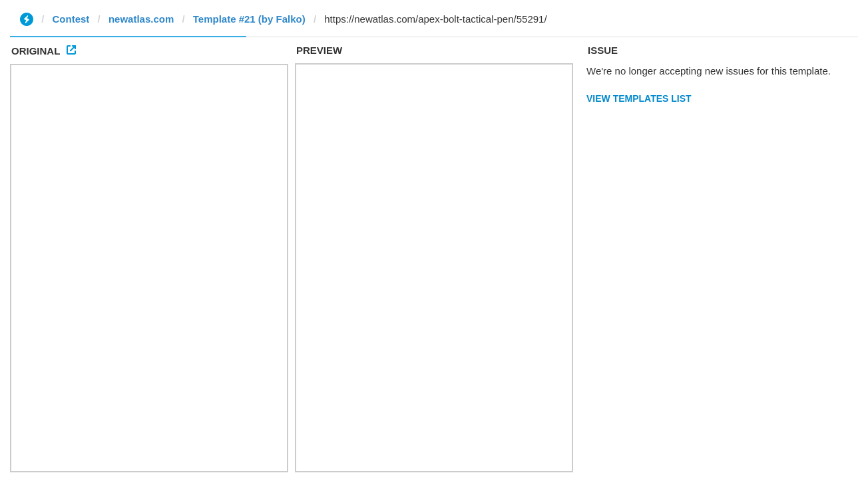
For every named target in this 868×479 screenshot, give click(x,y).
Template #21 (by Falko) (249, 19)
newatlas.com (141, 19)
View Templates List (639, 98)
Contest (71, 19)
